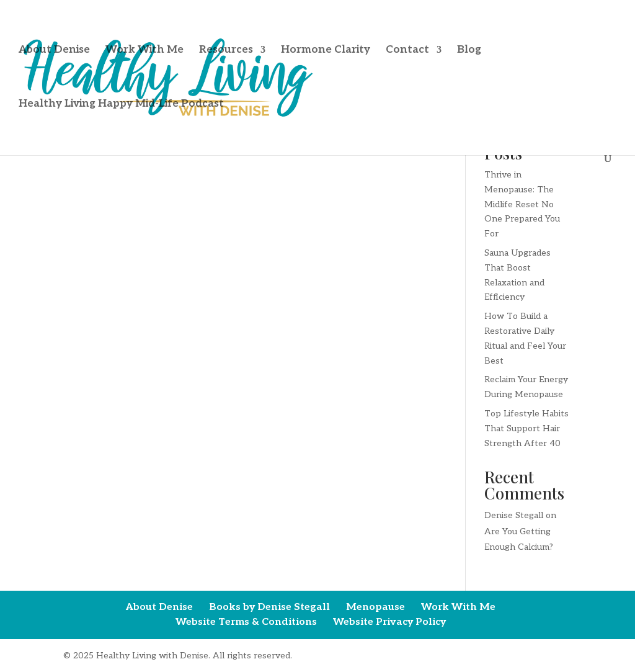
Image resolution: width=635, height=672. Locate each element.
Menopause (375, 607)
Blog (469, 51)
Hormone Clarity (326, 51)
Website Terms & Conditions (246, 622)
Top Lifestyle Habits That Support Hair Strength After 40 (526, 428)
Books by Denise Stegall (269, 607)
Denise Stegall (514, 515)
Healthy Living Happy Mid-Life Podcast (121, 105)
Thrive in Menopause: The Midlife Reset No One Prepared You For (522, 204)
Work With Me (144, 51)
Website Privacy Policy (389, 622)
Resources (226, 51)
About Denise (54, 51)
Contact (407, 51)
